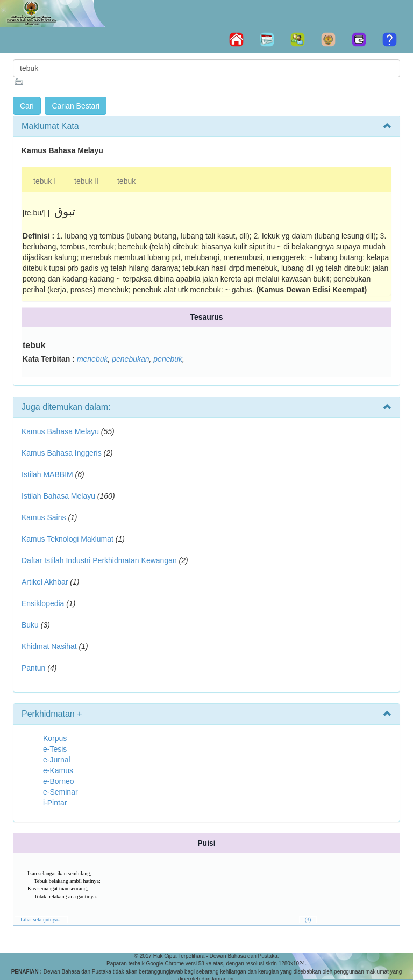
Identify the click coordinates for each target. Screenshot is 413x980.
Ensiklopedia (43, 603)
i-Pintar (55, 803)
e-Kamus (58, 770)
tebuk (126, 181)
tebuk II (87, 181)
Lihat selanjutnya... (41, 920)
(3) (308, 920)
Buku (30, 625)
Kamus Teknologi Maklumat (67, 539)
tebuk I (45, 181)
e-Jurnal (57, 760)
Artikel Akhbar (45, 582)
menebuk (92, 359)
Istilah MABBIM (47, 474)
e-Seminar (60, 792)
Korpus (55, 738)
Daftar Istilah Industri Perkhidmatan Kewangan (99, 560)
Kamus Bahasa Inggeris (62, 453)
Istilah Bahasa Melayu (58, 496)
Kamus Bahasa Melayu (61, 431)
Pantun (33, 668)
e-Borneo (59, 781)
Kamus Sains (44, 517)
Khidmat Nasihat (49, 646)
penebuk (168, 359)
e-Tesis (55, 749)
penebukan (130, 359)
